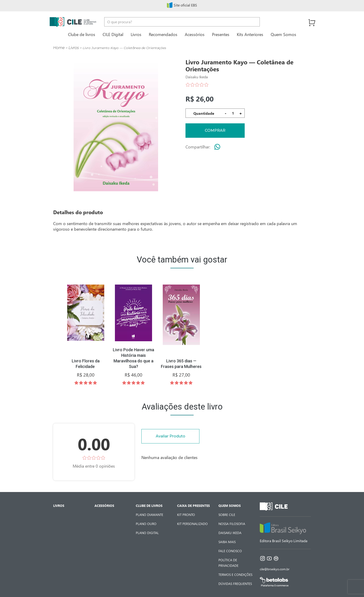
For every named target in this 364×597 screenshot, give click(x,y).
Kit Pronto (186, 515)
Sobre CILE (227, 515)
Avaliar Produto (171, 436)
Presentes (221, 34)
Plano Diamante (149, 515)
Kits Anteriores (250, 34)
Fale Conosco (230, 551)
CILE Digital (113, 34)
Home (59, 48)
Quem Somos (283, 34)
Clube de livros (82, 34)
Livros (136, 34)
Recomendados (163, 34)
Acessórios (195, 34)
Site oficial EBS (182, 5)
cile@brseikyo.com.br (275, 569)
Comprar (215, 130)
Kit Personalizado (192, 524)
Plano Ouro (146, 524)
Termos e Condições (235, 575)
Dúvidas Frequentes (235, 584)
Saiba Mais (227, 542)
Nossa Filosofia (232, 524)
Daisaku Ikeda (230, 533)
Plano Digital (147, 533)
